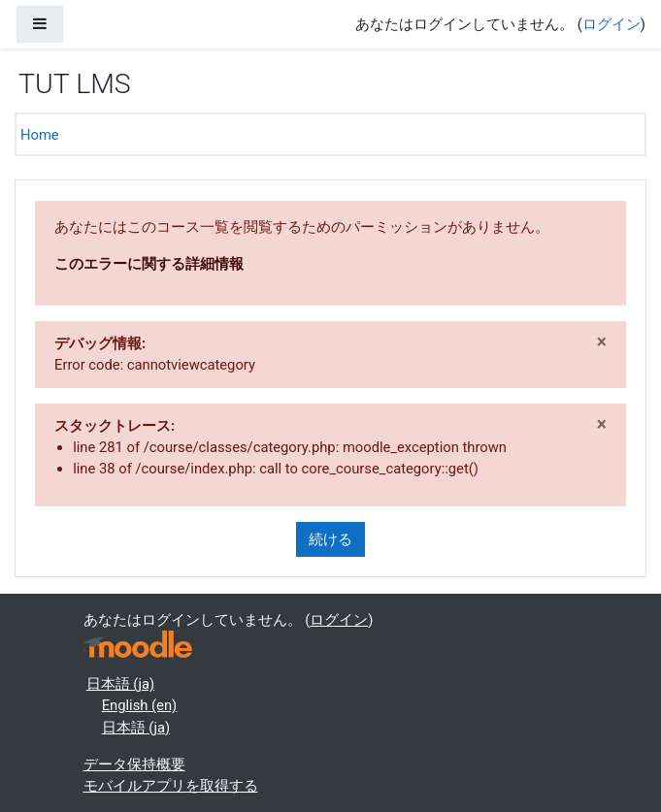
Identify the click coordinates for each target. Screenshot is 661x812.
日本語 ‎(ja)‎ (120, 684)
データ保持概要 (134, 764)
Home (40, 135)
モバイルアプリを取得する (171, 786)
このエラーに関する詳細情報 (149, 264)
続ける (330, 539)
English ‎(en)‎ (140, 705)
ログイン (611, 24)
